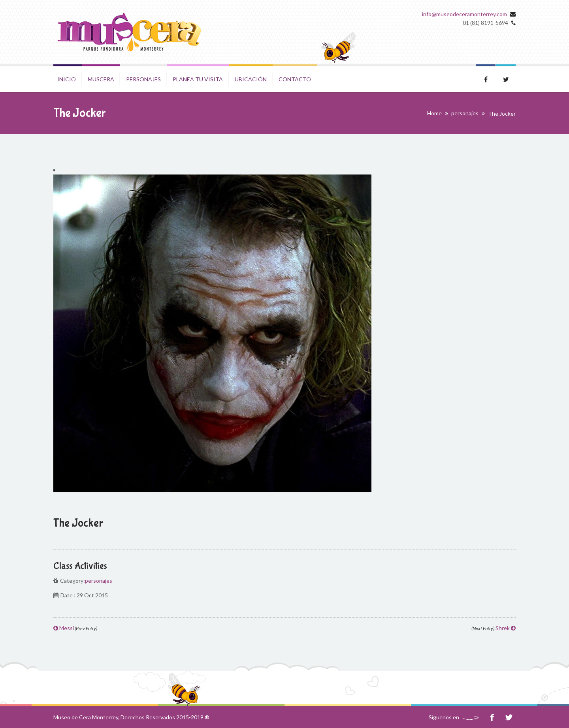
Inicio (67, 79)
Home (434, 113)
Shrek (494, 628)
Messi (75, 628)
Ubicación (251, 79)
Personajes (143, 79)
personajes (465, 113)
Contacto (295, 79)
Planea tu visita (198, 79)
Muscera (101, 79)
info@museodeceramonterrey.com (464, 14)
